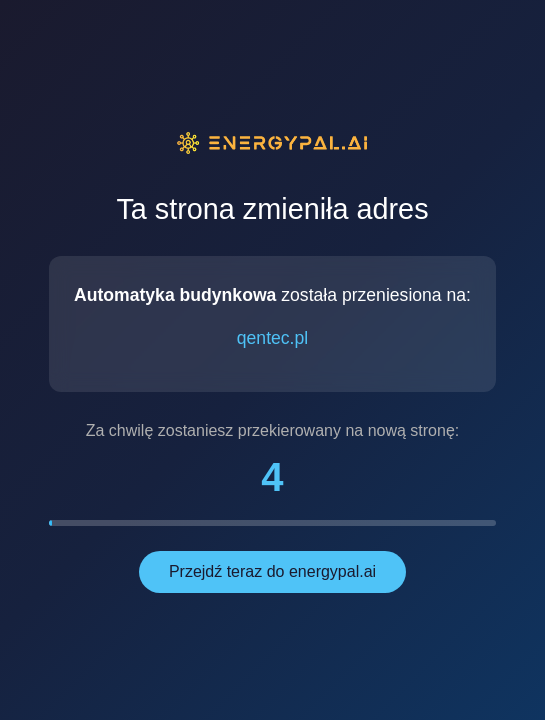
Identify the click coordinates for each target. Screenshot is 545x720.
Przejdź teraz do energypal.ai (272, 571)
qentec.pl (272, 338)
